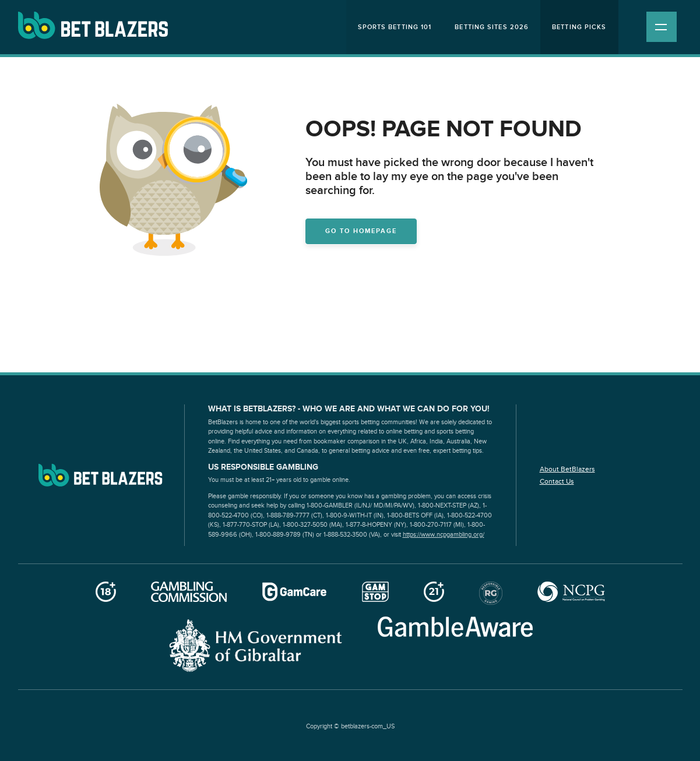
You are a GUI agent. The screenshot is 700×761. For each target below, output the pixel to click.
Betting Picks (579, 27)
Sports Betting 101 (395, 27)
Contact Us (557, 481)
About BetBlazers (567, 469)
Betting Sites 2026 (492, 27)
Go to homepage (361, 231)
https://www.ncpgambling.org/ (444, 535)
